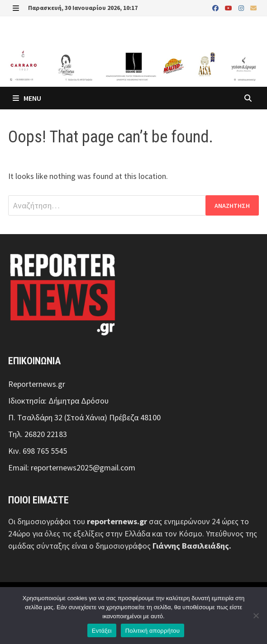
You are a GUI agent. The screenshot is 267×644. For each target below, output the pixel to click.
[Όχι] (256, 616)
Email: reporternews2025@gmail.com (72, 468)
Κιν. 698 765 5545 (38, 451)
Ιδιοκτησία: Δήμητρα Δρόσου (58, 401)
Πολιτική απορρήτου (153, 631)
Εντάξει (102, 631)
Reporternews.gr (37, 384)
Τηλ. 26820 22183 (38, 434)
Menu (27, 98)
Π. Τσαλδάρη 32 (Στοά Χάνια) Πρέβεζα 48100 (84, 417)
